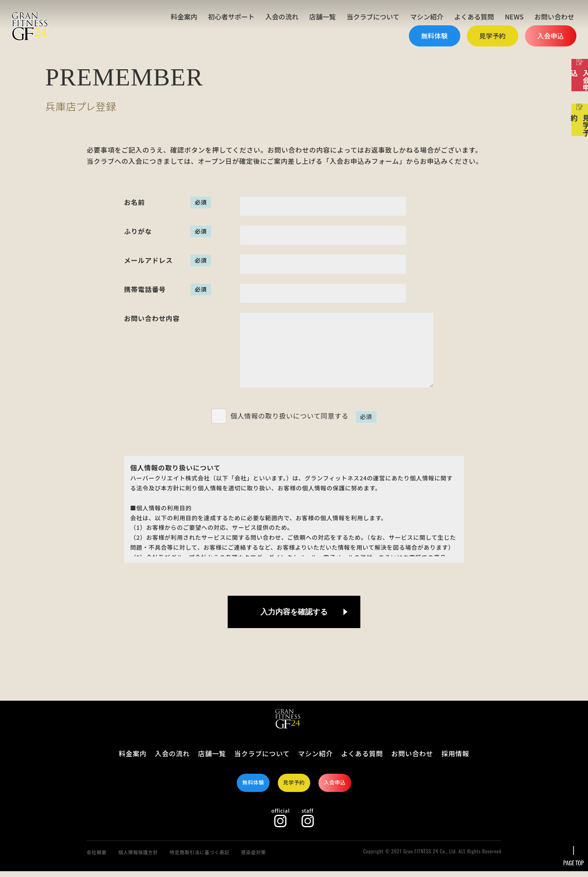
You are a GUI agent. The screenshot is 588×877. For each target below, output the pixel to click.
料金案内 (184, 17)
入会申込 (551, 36)
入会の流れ (282, 17)
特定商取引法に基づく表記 (221, 858)
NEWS (514, 17)
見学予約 (493, 36)
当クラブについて (373, 17)
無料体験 (435, 36)
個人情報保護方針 (147, 858)
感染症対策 (284, 858)
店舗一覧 (323, 17)
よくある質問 (474, 17)
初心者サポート (231, 17)
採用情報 (455, 753)
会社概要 (99, 858)
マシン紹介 (427, 17)
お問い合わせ (554, 17)
